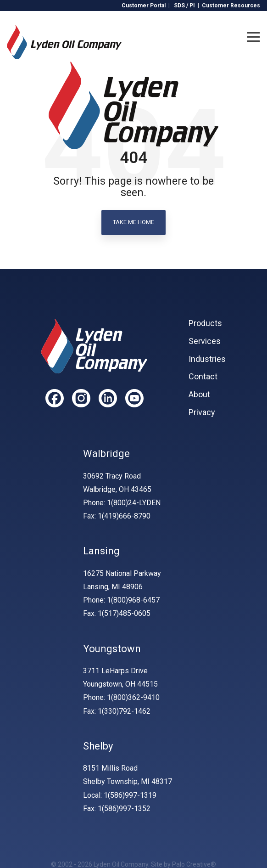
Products (205, 323)
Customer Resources (231, 6)
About (199, 395)
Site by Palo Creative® (184, 864)
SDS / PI (184, 6)
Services (205, 341)
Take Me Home (133, 222)
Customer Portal (144, 6)
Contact (203, 377)
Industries (207, 359)
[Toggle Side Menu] (253, 36)
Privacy (202, 412)
